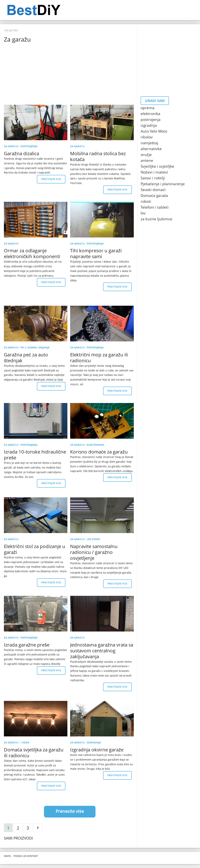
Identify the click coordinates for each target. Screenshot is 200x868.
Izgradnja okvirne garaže (97, 750)
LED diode (93, 539)
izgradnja (94, 742)
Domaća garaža (154, 196)
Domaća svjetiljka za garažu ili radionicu (34, 752)
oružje (146, 155)
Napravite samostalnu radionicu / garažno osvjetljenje (94, 552)
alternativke (151, 149)
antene (147, 160)
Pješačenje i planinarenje (163, 184)
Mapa (7, 856)
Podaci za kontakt (26, 856)
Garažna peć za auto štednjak (26, 357)
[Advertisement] (70, 74)
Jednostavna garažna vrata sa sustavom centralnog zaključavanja (102, 651)
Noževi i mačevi (154, 172)
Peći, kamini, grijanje (35, 347)
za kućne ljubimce (156, 219)
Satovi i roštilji (153, 178)
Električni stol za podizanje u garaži (35, 549)
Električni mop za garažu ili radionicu (99, 357)
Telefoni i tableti (155, 207)
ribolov (147, 137)
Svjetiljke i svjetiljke (157, 166)
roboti (146, 201)
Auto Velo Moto (154, 131)
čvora (25, 742)
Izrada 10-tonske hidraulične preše (35, 455)
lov (143, 213)
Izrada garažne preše (27, 645)
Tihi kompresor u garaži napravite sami (96, 253)
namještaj (149, 143)
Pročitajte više (51, 179)
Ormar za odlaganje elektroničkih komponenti (32, 253)
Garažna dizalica (21, 153)
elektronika (96, 445)
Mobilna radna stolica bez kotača (98, 156)
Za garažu (11, 146)
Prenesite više (70, 811)
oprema (148, 108)
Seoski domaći (153, 190)
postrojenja (29, 146)
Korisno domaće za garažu (99, 452)
